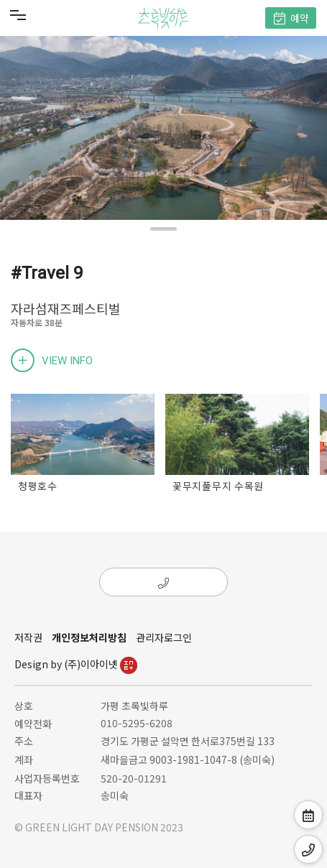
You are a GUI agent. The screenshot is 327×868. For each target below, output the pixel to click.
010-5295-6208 (137, 723)
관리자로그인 (164, 637)
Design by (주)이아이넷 (76, 664)
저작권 (28, 637)
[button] (163, 229)
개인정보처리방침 (89, 637)
